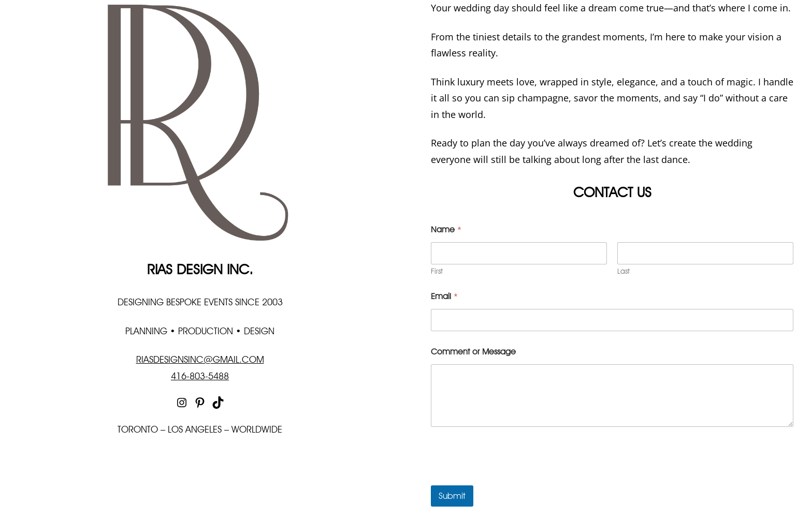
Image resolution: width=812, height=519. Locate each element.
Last (624, 271)
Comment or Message (473, 352)
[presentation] (510, 479)
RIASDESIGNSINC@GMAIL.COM (200, 359)
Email (444, 296)
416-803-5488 (200, 376)
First (437, 271)
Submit (452, 496)
